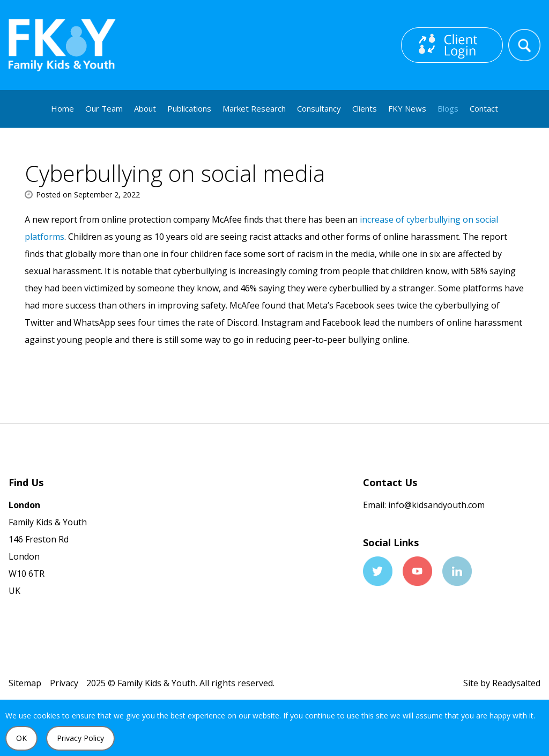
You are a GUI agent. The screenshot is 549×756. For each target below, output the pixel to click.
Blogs (448, 108)
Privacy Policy (80, 738)
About (145, 108)
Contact (484, 108)
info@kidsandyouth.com (435, 505)
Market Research (254, 108)
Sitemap (25, 683)
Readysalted (516, 683)
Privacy (64, 683)
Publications (189, 108)
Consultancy (319, 108)
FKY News (407, 108)
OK (21, 738)
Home (62, 108)
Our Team (104, 108)
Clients (365, 108)
